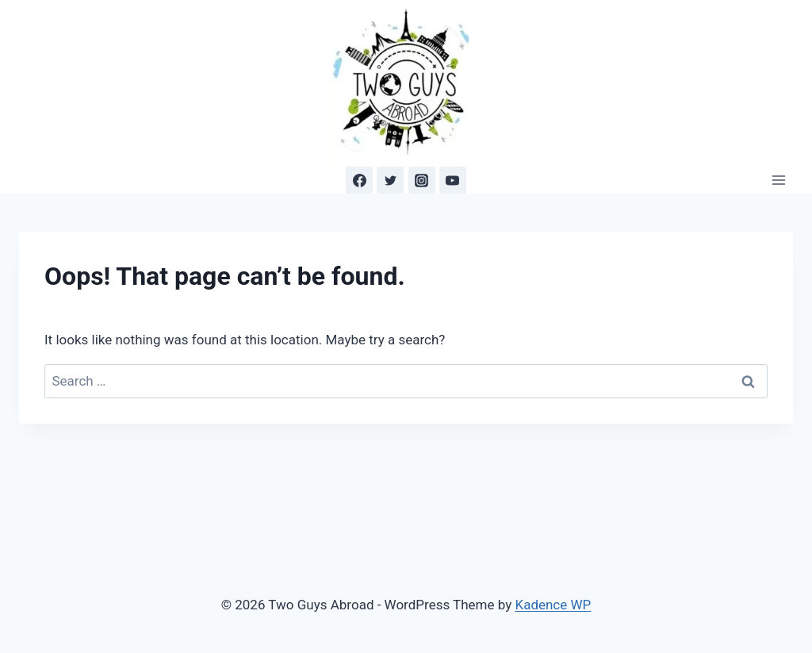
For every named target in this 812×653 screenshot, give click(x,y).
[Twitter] (390, 180)
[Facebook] (359, 180)
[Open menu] (778, 181)
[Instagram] (422, 180)
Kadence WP (553, 605)
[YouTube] (453, 180)
